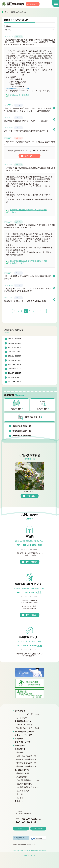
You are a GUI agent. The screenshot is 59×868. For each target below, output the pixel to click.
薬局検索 (20, 755)
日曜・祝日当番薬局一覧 (26, 758)
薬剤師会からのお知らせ (19, 12)
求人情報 (20, 797)
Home (7, 12)
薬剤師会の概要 (23, 776)
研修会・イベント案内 (24, 738)
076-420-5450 (29, 548)
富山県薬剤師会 (13, 4)
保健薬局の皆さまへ (23, 724)
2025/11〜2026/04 (14, 341)
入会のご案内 (22, 779)
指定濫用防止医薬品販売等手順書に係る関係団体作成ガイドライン (26, 265)
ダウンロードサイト (24, 727)
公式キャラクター (24, 793)
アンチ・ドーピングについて (28, 717)
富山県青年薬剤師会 (24, 786)
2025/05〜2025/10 (14, 346)
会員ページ (19, 804)
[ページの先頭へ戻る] (29, 865)
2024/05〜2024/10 (14, 354)
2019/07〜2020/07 (14, 375)
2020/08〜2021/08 (14, 371)
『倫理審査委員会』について (28, 783)
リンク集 (20, 800)
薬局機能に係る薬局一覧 (22, 438)
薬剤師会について (22, 772)
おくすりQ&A (22, 720)
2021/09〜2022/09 (14, 367)
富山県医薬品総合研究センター (29, 790)
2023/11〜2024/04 (14, 358)
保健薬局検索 (20, 751)
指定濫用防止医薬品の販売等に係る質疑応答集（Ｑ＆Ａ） (26, 213)
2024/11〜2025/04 (14, 350)
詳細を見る (31, 498)
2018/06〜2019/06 (14, 380)
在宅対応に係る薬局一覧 (22, 433)
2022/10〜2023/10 (14, 363)
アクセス (21, 837)
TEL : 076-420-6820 (30, 595)
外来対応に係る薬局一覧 (22, 429)
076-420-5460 (29, 648)
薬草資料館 (19, 741)
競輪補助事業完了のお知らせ (23, 853)
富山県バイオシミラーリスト (28, 731)
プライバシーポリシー (24, 745)
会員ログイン (35, 4)
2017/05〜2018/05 (14, 384)
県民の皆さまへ (21, 713)
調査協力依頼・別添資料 (18, 95)
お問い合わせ (31, 564)
